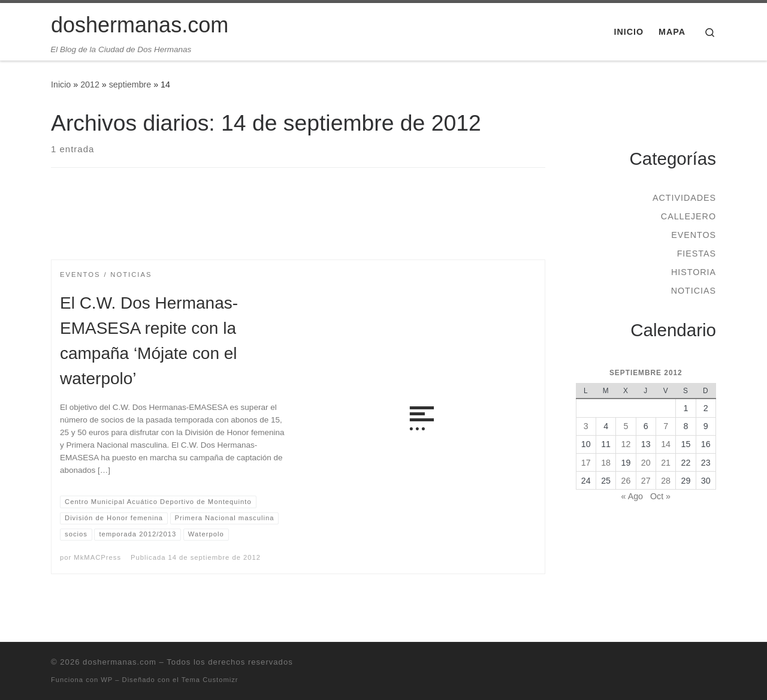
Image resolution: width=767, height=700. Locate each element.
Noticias (694, 291)
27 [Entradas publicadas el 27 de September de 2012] (646, 481)
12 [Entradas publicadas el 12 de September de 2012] (626, 444)
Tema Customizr (210, 680)
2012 (90, 85)
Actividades (684, 198)
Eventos (694, 235)
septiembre (130, 85)
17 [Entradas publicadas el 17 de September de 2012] (586, 463)
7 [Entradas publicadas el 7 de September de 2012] (666, 426)
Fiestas (697, 254)
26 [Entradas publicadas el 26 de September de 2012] (626, 481)
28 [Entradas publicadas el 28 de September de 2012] (666, 481)
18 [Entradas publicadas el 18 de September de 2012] (606, 463)
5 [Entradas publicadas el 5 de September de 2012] (626, 426)
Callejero (689, 216)
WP (107, 680)
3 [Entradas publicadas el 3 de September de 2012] (586, 426)
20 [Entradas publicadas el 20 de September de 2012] (646, 463)
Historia (694, 272)
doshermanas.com (120, 662)
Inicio (61, 85)
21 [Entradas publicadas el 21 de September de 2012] (666, 463)
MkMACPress (97, 557)
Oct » (660, 496)
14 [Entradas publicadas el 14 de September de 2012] (666, 444)
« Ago (632, 496)
